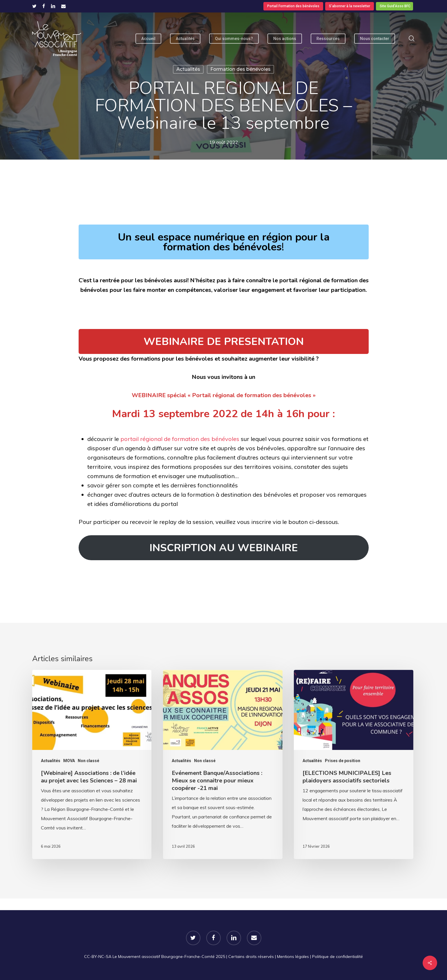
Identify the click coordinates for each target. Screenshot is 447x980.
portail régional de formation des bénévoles (180, 439)
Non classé (88, 761)
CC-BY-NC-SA (98, 957)
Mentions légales (293, 957)
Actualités (188, 69)
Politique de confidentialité (337, 957)
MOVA (69, 761)
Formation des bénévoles (240, 69)
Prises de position (343, 761)
